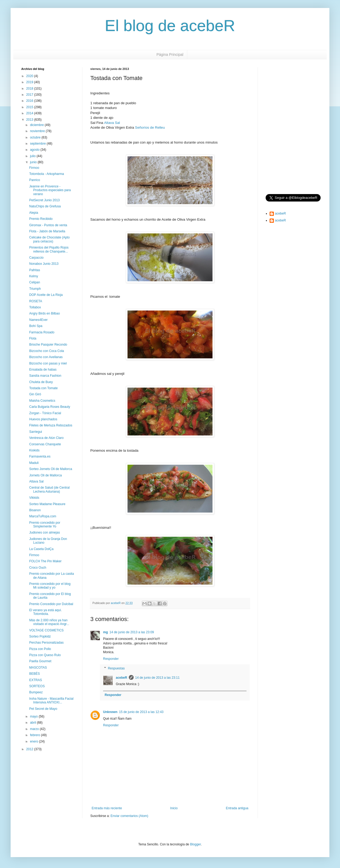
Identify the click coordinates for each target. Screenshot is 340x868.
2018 (30, 89)
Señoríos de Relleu (150, 127)
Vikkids (34, 498)
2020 (30, 76)
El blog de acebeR (170, 26)
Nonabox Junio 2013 (44, 264)
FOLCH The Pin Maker (45, 561)
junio (34, 162)
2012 (30, 749)
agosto (35, 150)
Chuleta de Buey (41, 382)
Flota (33, 338)
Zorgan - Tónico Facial (45, 413)
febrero (35, 735)
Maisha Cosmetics (42, 401)
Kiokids (34, 450)
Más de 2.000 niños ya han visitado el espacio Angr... (49, 622)
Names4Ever (38, 320)
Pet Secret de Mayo (43, 709)
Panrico (35, 180)
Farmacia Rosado (42, 332)
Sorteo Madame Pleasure (47, 504)
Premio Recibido (41, 219)
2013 (30, 120)
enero (35, 741)
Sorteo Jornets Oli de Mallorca (51, 469)
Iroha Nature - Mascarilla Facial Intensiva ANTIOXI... (51, 701)
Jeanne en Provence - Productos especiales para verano (50, 190)
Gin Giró (35, 394)
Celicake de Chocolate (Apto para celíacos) (49, 239)
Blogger (195, 844)
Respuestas (116, 668)
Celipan (35, 282)
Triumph (35, 289)
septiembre (38, 144)
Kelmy (34, 276)
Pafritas (35, 270)
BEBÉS (35, 674)
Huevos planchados (43, 419)
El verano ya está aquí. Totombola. (46, 612)
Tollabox (35, 307)
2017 (30, 95)
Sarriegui (36, 432)
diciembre (37, 125)
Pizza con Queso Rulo (45, 655)
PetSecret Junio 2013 (44, 200)
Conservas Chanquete (45, 444)
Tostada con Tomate (43, 388)
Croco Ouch (38, 568)
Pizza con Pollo (40, 649)
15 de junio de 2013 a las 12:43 (141, 712)
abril (33, 723)
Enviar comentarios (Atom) (129, 816)
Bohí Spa (36, 326)
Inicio (174, 808)
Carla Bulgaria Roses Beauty (50, 407)
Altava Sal (112, 123)
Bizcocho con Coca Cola (47, 351)
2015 (30, 107)
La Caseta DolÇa (41, 549)
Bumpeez (36, 692)
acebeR (122, 678)
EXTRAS (36, 680)
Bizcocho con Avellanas (46, 357)
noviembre (38, 131)
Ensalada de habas (43, 370)
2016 (30, 101)
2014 (30, 113)
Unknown (110, 712)
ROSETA (36, 301)
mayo (34, 716)
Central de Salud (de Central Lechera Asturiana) (49, 489)
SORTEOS (37, 686)
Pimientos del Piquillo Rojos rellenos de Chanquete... (49, 249)
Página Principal (170, 54)
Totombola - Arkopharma (47, 174)
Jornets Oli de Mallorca (46, 475)
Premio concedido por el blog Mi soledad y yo (50, 586)
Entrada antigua (237, 808)
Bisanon (35, 510)
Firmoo (34, 168)
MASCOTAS (38, 668)
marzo (35, 729)
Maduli (34, 463)
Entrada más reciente (107, 808)
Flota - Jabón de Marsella (47, 231)
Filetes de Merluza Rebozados (51, 425)
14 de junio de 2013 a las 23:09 (132, 632)
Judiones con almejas (44, 532)
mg (105, 632)
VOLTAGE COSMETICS (46, 630)
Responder (111, 659)
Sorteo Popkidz (40, 636)
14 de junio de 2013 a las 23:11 (157, 678)
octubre (36, 137)
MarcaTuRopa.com (43, 516)
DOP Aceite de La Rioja (46, 295)
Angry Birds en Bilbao (44, 313)
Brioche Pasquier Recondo (48, 345)
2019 (30, 82)
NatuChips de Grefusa (45, 206)
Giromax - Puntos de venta (48, 225)
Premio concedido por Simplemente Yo (45, 525)
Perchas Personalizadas (46, 643)
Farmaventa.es (40, 456)
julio (33, 156)
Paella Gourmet (40, 661)
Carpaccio (36, 258)
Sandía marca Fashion (45, 376)
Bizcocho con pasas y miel (48, 363)
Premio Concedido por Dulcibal (51, 604)
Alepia (34, 213)
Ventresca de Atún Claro (46, 438)
